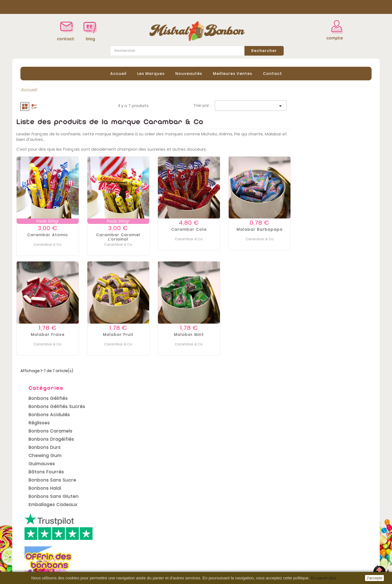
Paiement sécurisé (129, 552)
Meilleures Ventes (233, 73)
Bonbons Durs (41, 165)
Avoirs (207, 542)
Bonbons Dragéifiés (47, 157)
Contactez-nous (126, 560)
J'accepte (374, 578)
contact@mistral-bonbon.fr (331, 556)
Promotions (29, 527)
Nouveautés (189, 73)
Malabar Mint (270, 334)
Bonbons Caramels (46, 149)
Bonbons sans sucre (48, 198)
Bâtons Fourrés (42, 190)
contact (66, 39)
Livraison (118, 527)
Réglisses (35, 141)
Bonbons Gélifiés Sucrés (53, 125)
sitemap (117, 568)
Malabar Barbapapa (340, 229)
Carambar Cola (270, 229)
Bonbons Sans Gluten (50, 215)
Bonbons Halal (41, 206)
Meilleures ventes (35, 543)
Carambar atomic (128, 235)
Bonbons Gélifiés (44, 116)
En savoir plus (323, 578)
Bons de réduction (220, 559)
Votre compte (216, 520)
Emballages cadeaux (49, 223)
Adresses (210, 550)
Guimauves (38, 182)
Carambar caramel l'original (199, 237)
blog (90, 39)
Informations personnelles (229, 526)
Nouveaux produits (37, 535)
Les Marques (151, 73)
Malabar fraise (128, 334)
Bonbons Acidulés (45, 133)
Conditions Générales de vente (142, 543)
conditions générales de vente (144, 499)
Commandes (214, 534)
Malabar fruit (199, 334)
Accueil (118, 73)
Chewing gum (41, 174)
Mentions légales (127, 535)
